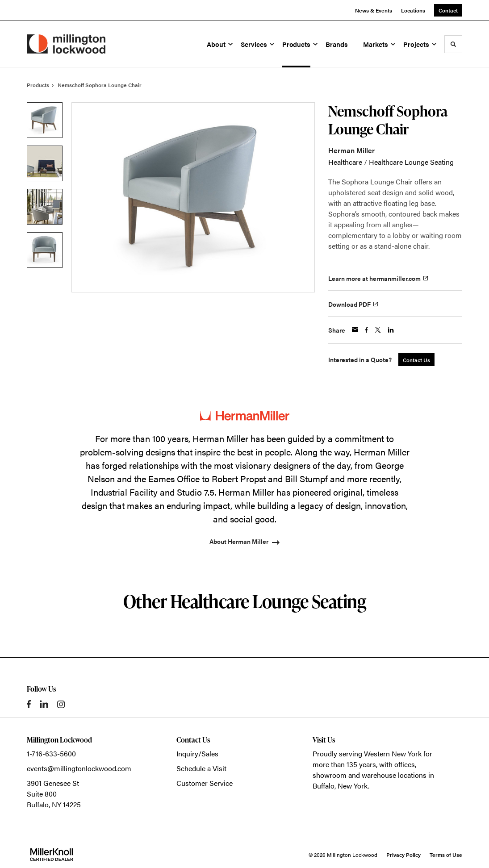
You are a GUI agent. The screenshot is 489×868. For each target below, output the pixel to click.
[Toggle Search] (453, 44)
